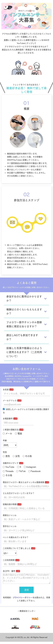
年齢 (5, 440)
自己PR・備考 (9, 571)
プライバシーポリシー (23, 600)
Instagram (30, 467)
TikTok (21, 471)
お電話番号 (8, 419)
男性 (6, 456)
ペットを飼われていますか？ (16, 537)
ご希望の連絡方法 (11, 430)
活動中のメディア (11, 463)
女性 (16, 456)
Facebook (35, 471)
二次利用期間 (9, 560)
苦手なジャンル (10, 526)
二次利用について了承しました (17, 548)
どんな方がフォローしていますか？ (19, 493)
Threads (8, 471)
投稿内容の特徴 (10, 504)
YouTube (9, 467)
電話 (19, 433)
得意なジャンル (10, 515)
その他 (27, 456)
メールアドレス (10, 400)
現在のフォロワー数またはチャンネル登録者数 (24, 482)
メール (7, 433)
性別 (5, 452)
